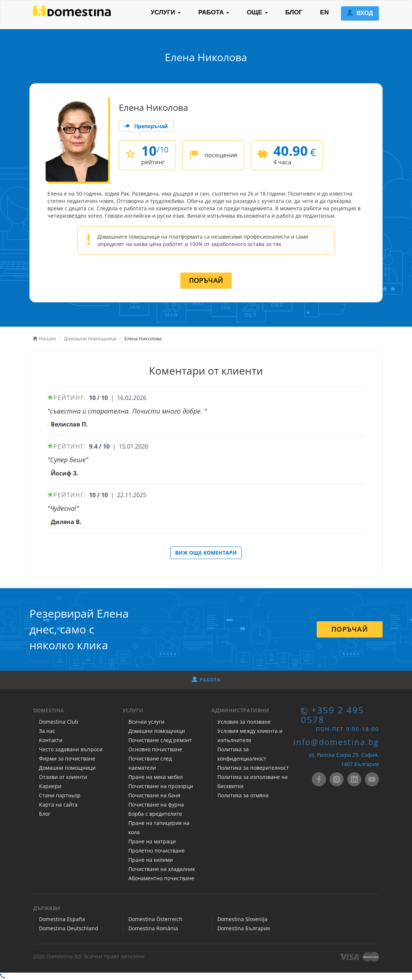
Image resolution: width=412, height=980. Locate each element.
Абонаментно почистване (161, 878)
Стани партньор (60, 795)
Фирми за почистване (67, 758)
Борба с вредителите (155, 814)
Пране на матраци (152, 841)
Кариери (50, 786)
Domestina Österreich (155, 919)
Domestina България (244, 928)
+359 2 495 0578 (333, 715)
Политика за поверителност (253, 768)
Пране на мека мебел (156, 777)
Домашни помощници (67, 768)
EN (324, 12)
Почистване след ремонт (160, 740)
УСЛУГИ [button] (166, 12)
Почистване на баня (154, 795)
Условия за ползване (244, 722)
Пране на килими (151, 860)
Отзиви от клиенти (63, 777)
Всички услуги (146, 722)
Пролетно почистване (157, 851)
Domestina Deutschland (69, 928)
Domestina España (62, 919)
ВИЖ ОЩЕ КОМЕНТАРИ (206, 553)
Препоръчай (146, 126)
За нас (47, 731)
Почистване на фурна (156, 805)
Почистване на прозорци (161, 786)
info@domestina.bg (336, 742)
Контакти (51, 740)
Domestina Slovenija (242, 919)
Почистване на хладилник (162, 869)
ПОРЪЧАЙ (206, 280)
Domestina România (153, 928)
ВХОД (360, 13)
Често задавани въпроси (71, 749)
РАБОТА (206, 680)
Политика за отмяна (243, 795)
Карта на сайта (58, 805)
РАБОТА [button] (214, 12)
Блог (45, 814)
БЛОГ (294, 12)
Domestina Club (59, 722)
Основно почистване (155, 749)
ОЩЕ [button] (257, 12)
